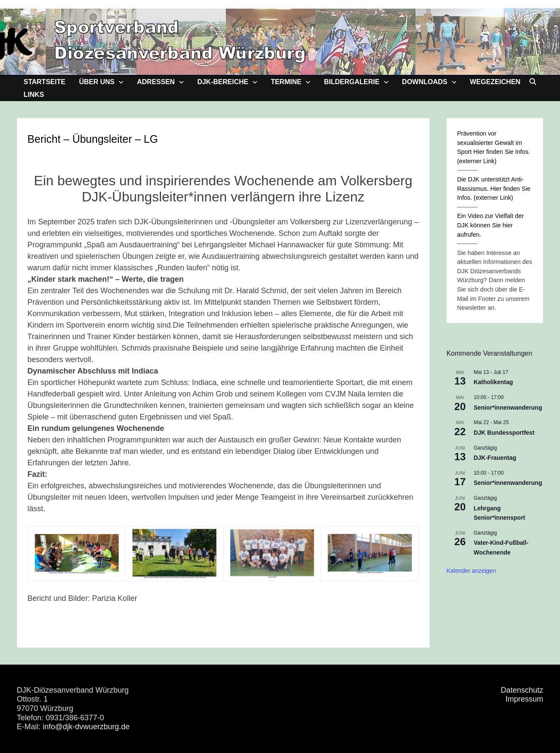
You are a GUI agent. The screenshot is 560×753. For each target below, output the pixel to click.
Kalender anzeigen (471, 571)
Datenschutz (522, 690)
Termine (286, 82)
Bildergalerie (352, 82)
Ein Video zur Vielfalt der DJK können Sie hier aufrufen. (491, 225)
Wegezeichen (495, 82)
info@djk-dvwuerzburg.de (86, 727)
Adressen (156, 82)
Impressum (524, 699)
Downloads (425, 82)
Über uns (97, 82)
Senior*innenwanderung (508, 408)
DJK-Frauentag (495, 458)
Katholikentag (494, 382)
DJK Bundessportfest (504, 433)
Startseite (45, 82)
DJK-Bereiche (223, 82)
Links (34, 95)
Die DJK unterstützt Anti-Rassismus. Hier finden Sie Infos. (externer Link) (494, 188)
